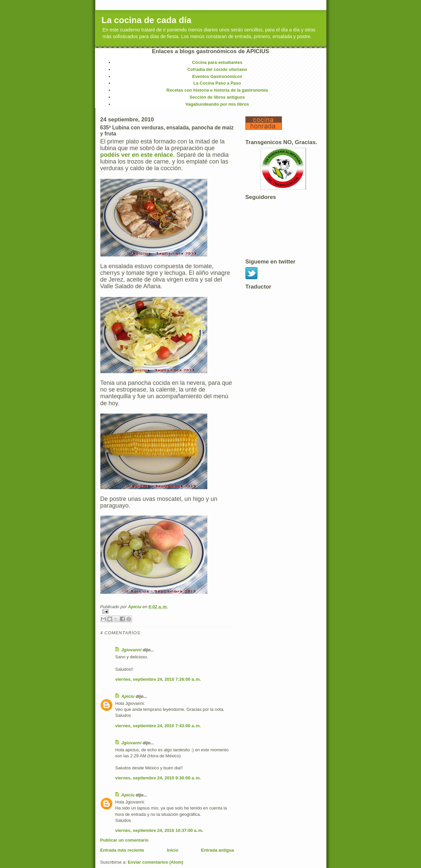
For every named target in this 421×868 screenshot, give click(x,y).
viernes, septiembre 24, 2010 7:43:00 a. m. (158, 726)
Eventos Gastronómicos (217, 76)
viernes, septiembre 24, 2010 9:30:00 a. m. (158, 778)
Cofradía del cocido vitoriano (217, 69)
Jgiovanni (132, 650)
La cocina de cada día (147, 20)
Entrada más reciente (122, 850)
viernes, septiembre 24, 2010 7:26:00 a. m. (158, 679)
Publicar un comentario (124, 840)
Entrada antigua (217, 850)
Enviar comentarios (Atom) (155, 862)
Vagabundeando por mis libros (217, 104)
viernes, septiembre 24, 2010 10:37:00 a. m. (159, 830)
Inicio (173, 850)
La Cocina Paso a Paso (217, 83)
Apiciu (135, 607)
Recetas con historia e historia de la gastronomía (217, 90)
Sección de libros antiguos (217, 97)
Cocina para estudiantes (217, 62)
